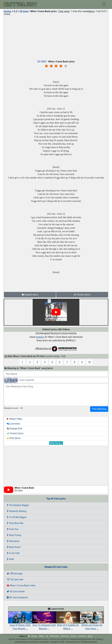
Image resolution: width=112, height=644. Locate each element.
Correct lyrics (82, 295)
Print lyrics (14, 438)
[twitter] (29, 636)
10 (90, 362)
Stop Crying (14, 535)
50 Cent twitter (16, 592)
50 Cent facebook (17, 597)
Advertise (82, 636)
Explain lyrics (30, 295)
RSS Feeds (54, 636)
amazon (40, 337)
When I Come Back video (21, 586)
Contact (73, 636)
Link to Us (65, 636)
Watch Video (15, 419)
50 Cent (24, 11)
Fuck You (13, 529)
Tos (47, 636)
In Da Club (13, 553)
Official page (15, 574)
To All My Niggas (17, 517)
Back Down (14, 547)
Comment (13, 424)
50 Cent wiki (15, 580)
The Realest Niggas (18, 505)
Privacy (34, 636)
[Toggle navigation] (104, 4)
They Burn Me (15, 523)
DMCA (41, 636)
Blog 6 (90, 636)
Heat (10, 559)
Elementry (13, 541)
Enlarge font (15, 429)
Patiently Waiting (17, 511)
